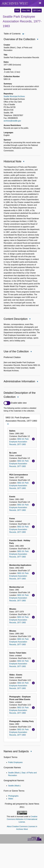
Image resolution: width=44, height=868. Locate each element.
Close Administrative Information (37, 382)
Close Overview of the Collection (38, 40)
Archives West (15, 3)
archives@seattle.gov (12, 121)
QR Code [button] (37, 10)
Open (25, 34)
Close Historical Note (24, 162)
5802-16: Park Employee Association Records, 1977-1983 (19, 442)
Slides (11, 799)
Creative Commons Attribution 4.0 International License (22, 819)
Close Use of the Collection (31, 352)
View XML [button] (26, 10)
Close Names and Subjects (31, 752)
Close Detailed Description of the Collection (18, 397)
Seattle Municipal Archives (14, 96)
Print (17, 10)
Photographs (13, 796)
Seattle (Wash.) (14, 786)
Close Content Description (30, 319)
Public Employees (15, 762)
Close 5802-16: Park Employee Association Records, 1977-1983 (8, 424)
